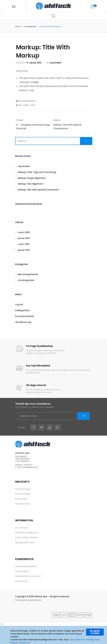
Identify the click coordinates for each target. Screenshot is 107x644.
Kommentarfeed (24, 316)
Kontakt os (21, 581)
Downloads (21, 499)
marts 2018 (24, 233)
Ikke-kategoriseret (28, 275)
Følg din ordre (23, 504)
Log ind (19, 305)
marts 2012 (24, 244)
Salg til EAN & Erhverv (26, 538)
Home (18, 27)
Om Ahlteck (22, 528)
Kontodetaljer (23, 489)
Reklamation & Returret (28, 576)
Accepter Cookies (95, 632)
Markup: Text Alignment (31, 184)
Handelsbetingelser (26, 567)
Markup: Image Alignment (32, 178)
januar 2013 (24, 238)
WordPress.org (23, 322)
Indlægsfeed (22, 311)
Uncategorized (30, 27)
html (26, 106)
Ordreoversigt (23, 494)
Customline (55, 63)
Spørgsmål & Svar (25, 543)
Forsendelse (22, 572)
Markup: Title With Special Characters (38, 190)
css (20, 106)
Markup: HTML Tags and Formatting (37, 172)
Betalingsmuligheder (26, 533)
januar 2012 (24, 250)
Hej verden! (24, 167)
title (33, 106)
